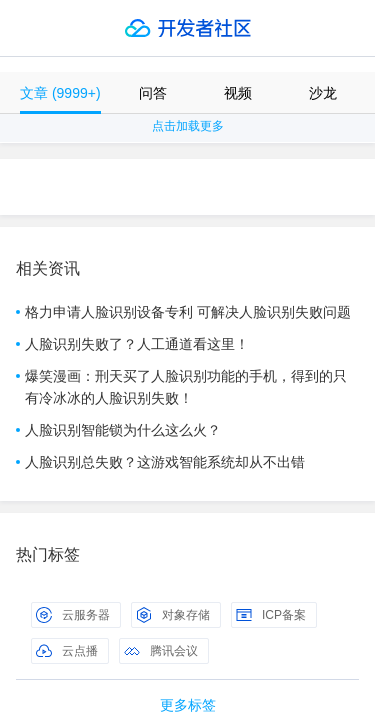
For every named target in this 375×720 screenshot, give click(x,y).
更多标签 (188, 705)
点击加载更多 (188, 126)
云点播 (67, 651)
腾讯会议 (161, 651)
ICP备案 (271, 615)
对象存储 (173, 615)
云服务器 (73, 615)
